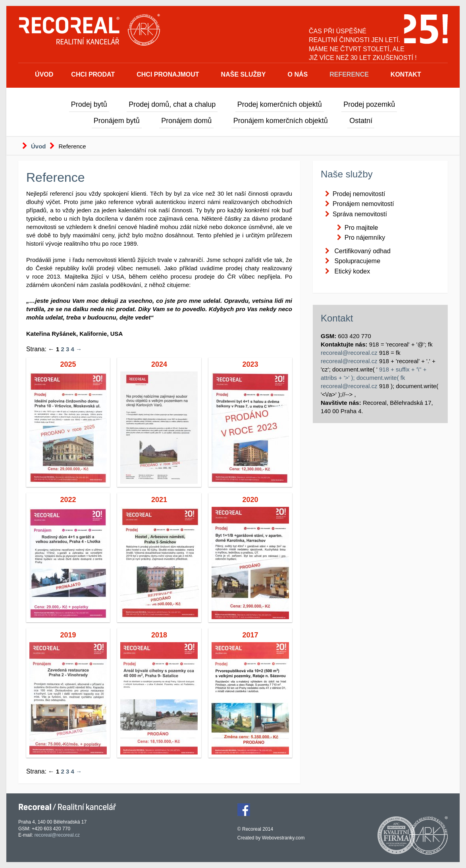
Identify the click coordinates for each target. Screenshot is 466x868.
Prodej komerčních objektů (280, 104)
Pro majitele (361, 228)
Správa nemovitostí (360, 214)
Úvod (44, 74)
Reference (349, 74)
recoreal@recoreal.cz (349, 353)
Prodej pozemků (369, 104)
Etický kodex (352, 271)
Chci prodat (93, 74)
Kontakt (406, 74)
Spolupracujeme (357, 261)
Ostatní (361, 121)
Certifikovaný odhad (362, 251)
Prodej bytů (89, 104)
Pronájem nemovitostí (363, 204)
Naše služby (244, 74)
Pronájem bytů (117, 121)
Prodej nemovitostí (359, 194)
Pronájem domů (186, 121)
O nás (298, 74)
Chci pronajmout (168, 74)
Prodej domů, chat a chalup (172, 104)
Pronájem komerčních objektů (281, 121)
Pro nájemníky (365, 238)
